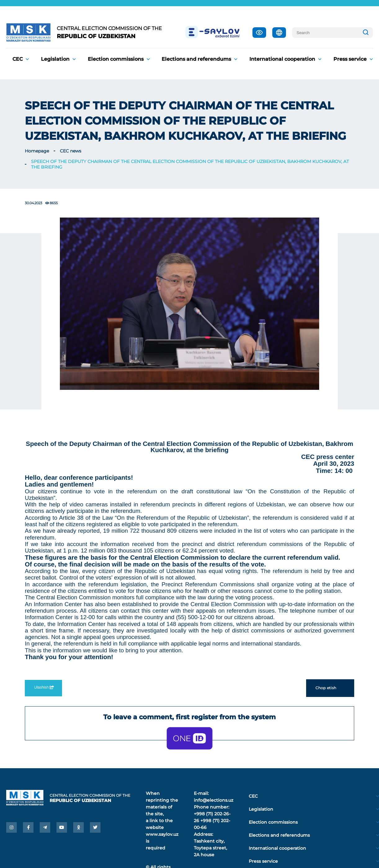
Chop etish (330, 688)
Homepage (37, 151)
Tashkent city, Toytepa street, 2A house (210, 848)
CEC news (71, 151)
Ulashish (43, 687)
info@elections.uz (214, 800)
